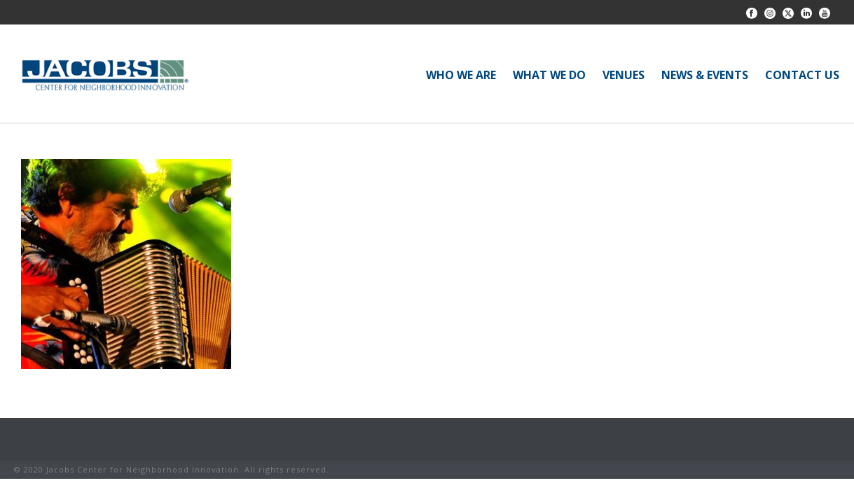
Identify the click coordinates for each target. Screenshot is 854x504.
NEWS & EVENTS (705, 75)
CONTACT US (802, 75)
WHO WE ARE (461, 75)
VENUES (624, 75)
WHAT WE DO (549, 75)
